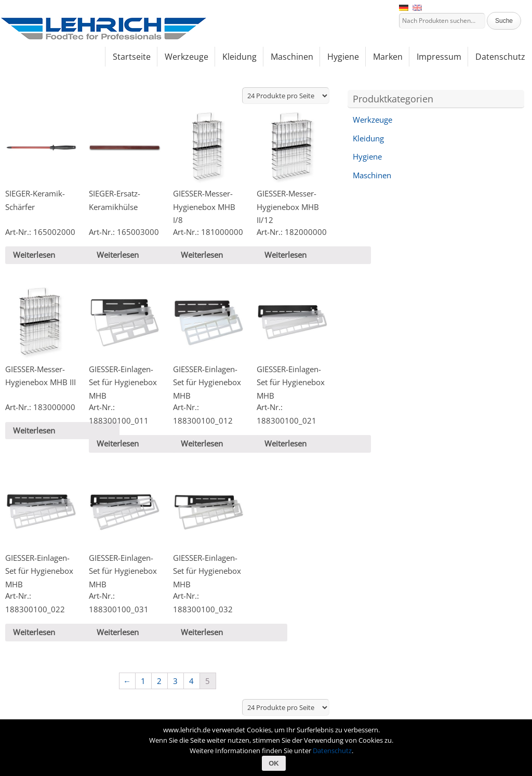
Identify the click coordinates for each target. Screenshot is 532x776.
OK (274, 763)
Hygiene (367, 156)
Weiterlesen (34, 255)
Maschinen (372, 175)
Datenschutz (332, 751)
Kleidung (368, 138)
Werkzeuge (373, 120)
